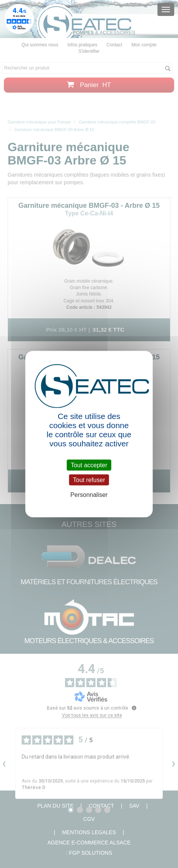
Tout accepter (89, 465)
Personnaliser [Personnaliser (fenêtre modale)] (89, 495)
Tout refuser (89, 480)
